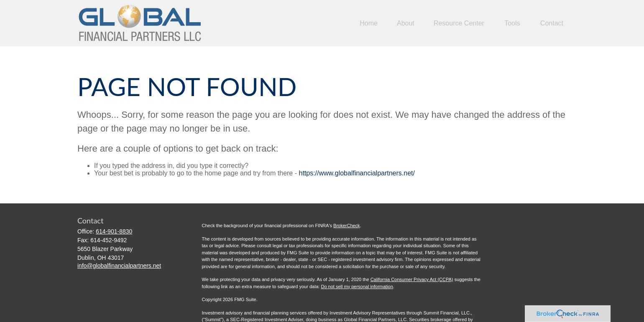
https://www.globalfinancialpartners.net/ (356, 173)
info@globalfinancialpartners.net (119, 266)
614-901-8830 (114, 231)
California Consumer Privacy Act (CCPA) (412, 279)
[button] (369, 23)
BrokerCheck (347, 226)
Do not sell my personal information (357, 287)
